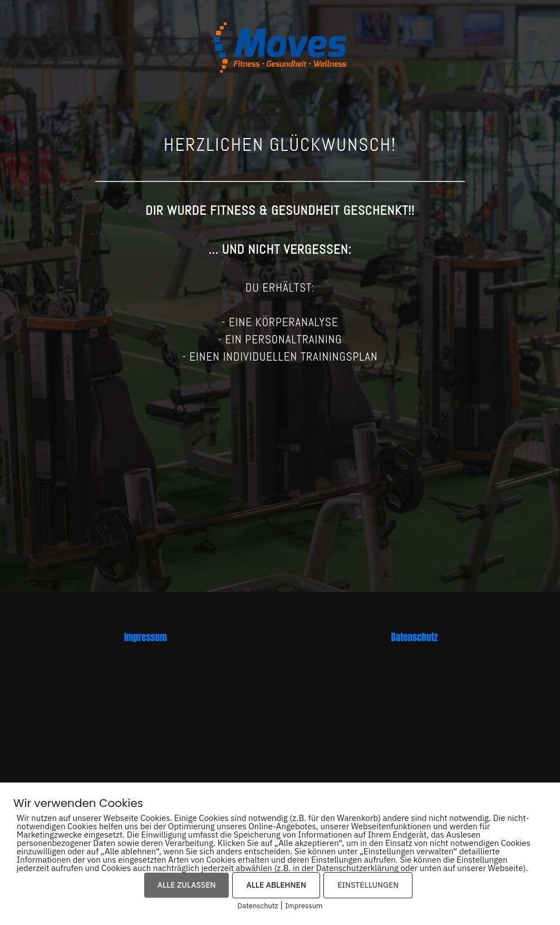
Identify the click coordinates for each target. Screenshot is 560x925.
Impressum (146, 637)
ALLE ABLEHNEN (276, 885)
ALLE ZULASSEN (187, 885)
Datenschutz (415, 637)
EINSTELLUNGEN (368, 885)
